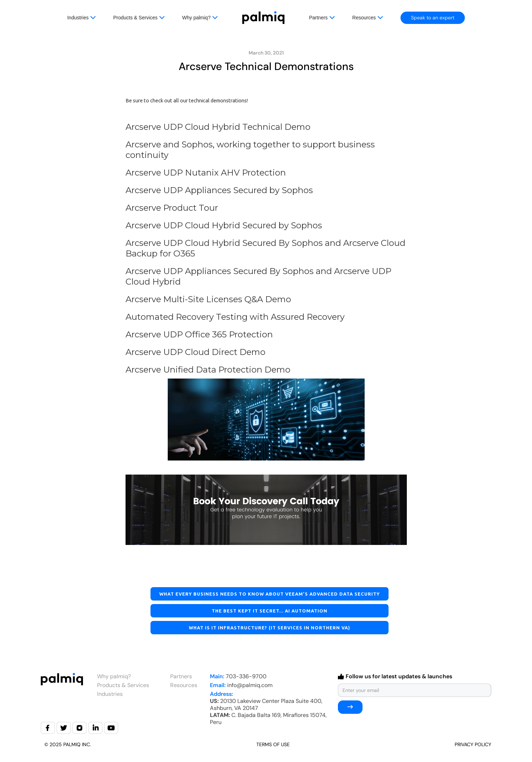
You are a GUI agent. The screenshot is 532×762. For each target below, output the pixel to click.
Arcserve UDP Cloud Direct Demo (196, 352)
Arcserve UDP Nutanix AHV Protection (206, 173)
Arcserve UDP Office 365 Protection (199, 334)
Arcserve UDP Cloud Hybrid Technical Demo (218, 127)
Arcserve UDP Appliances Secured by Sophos (219, 190)
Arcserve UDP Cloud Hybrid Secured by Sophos (224, 225)
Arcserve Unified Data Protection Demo (208, 370)
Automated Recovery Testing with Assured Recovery (235, 317)
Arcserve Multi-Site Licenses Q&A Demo (208, 299)
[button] (90, 18)
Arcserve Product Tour (172, 208)
